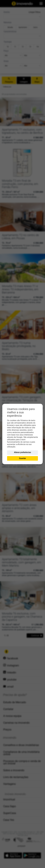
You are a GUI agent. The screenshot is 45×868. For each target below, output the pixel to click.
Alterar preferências (23, 452)
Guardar (22, 458)
